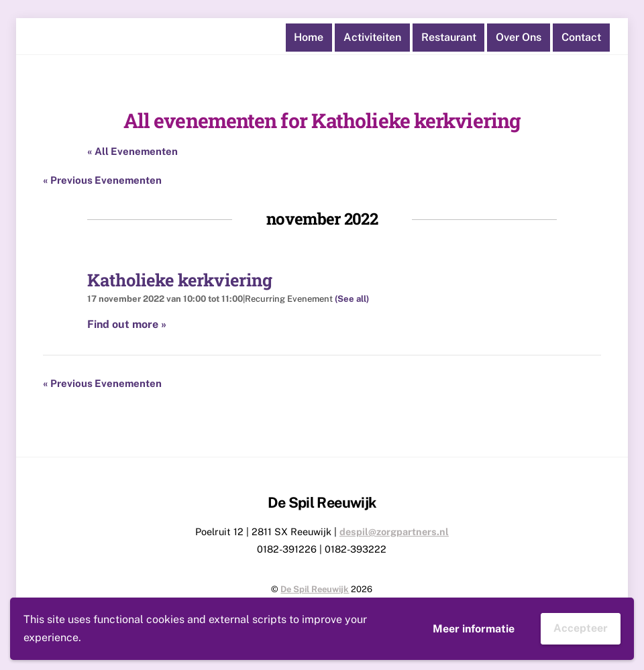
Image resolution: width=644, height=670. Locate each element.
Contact (581, 37)
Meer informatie (474, 629)
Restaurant (449, 37)
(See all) (352, 299)
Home (309, 37)
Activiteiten (372, 37)
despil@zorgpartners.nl (394, 532)
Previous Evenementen (102, 180)
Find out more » (127, 324)
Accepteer (581, 628)
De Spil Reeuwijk (315, 589)
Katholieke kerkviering (180, 280)
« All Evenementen (132, 151)
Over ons (519, 37)
